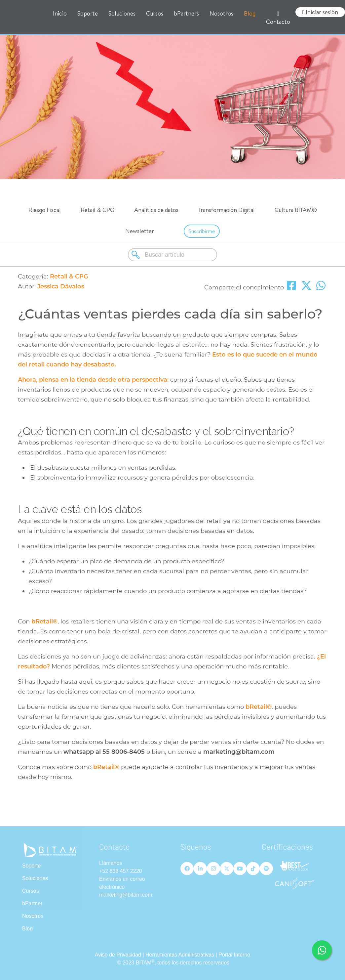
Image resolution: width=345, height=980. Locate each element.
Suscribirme (202, 231)
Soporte (88, 13)
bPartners (186, 13)
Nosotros (221, 13)
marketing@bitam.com (240, 752)
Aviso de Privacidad (118, 955)
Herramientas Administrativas (180, 955)
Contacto (278, 18)
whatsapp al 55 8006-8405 (104, 752)
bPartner (32, 903)
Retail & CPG (97, 210)
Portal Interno (234, 955)
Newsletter (140, 231)
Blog (250, 13)
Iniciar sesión (320, 12)
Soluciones (122, 13)
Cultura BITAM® (296, 210)
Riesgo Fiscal (45, 210)
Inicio (60, 13)
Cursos (155, 13)
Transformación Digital (227, 210)
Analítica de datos (156, 210)
